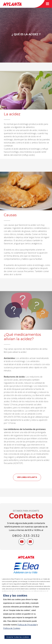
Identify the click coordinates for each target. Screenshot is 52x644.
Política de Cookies (12, 628)
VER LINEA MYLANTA (27, 477)
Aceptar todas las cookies (18, 637)
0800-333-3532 (26, 536)
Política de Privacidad (27, 625)
